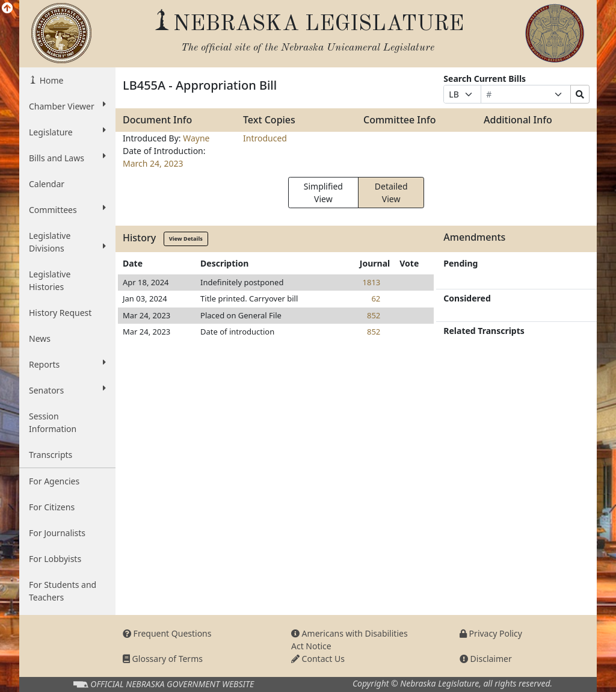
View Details (186, 239)
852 (374, 315)
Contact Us (318, 659)
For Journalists (57, 533)
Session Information (53, 422)
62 (376, 298)
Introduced (265, 138)
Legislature (67, 132)
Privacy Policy (491, 633)
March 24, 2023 (153, 163)
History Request (60, 313)
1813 (372, 282)
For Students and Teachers (63, 591)
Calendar (47, 184)
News (40, 338)
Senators (67, 390)
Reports (67, 364)
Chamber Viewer (67, 106)
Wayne (196, 138)
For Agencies (54, 481)
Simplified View (323, 193)
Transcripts (51, 455)
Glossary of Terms (163, 659)
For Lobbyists (55, 559)
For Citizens (52, 507)
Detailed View (391, 193)
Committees (67, 209)
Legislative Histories (50, 280)
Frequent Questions (167, 633)
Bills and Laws (67, 158)
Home (50, 80)
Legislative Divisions (67, 242)
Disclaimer (486, 659)
